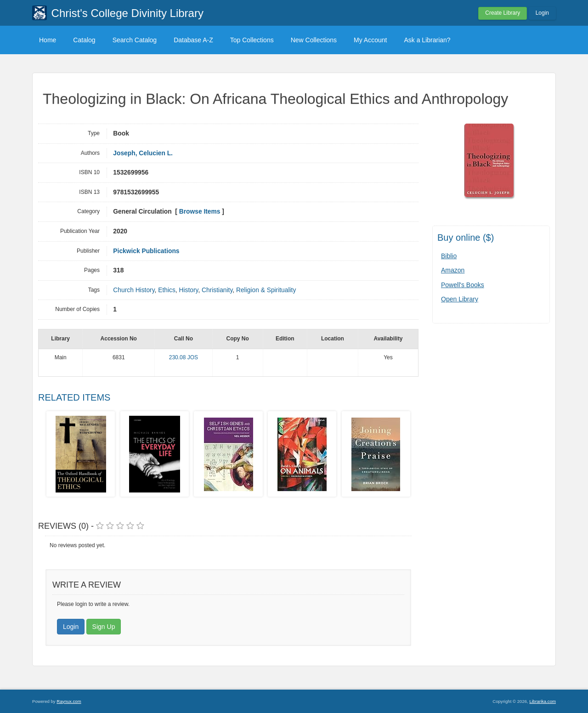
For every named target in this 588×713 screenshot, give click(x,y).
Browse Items (200, 212)
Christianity (217, 290)
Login (542, 13)
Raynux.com (69, 701)
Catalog (84, 40)
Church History (134, 290)
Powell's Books (463, 285)
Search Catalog (135, 40)
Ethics (167, 290)
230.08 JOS (184, 357)
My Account (370, 40)
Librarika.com (543, 701)
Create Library (503, 13)
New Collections (314, 40)
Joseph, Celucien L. (143, 153)
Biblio (449, 256)
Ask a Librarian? (427, 40)
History (188, 290)
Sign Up (104, 627)
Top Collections (252, 40)
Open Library (460, 299)
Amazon (453, 270)
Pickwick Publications (146, 251)
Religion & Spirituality (266, 290)
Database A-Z (193, 40)
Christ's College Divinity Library (127, 13)
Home (48, 40)
